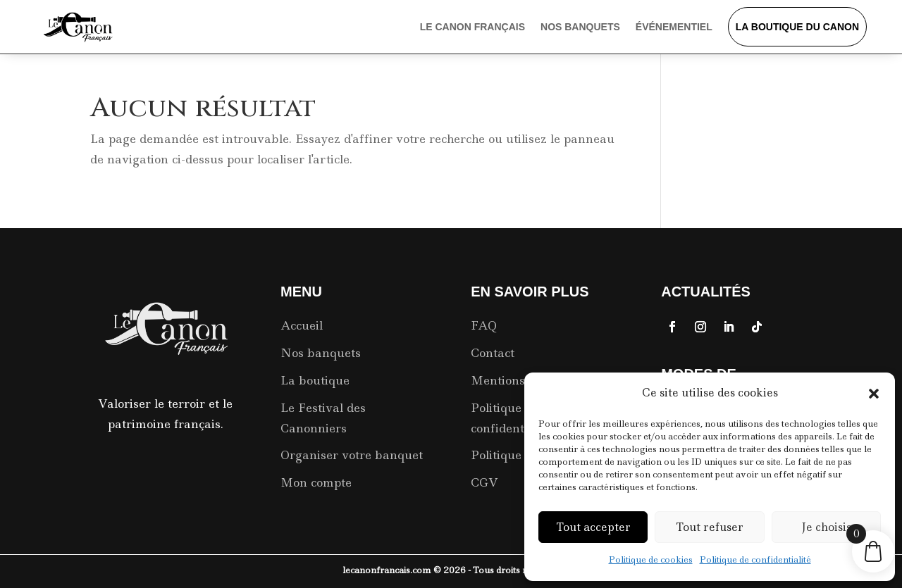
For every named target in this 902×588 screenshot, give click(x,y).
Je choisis (826, 527)
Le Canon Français (472, 27)
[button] (874, 394)
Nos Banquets (580, 27)
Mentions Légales (521, 380)
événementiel (674, 27)
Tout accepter (593, 527)
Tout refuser (710, 527)
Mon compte (316, 482)
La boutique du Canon (797, 27)
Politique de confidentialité (755, 559)
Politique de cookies (651, 559)
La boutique (315, 380)
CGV (484, 482)
